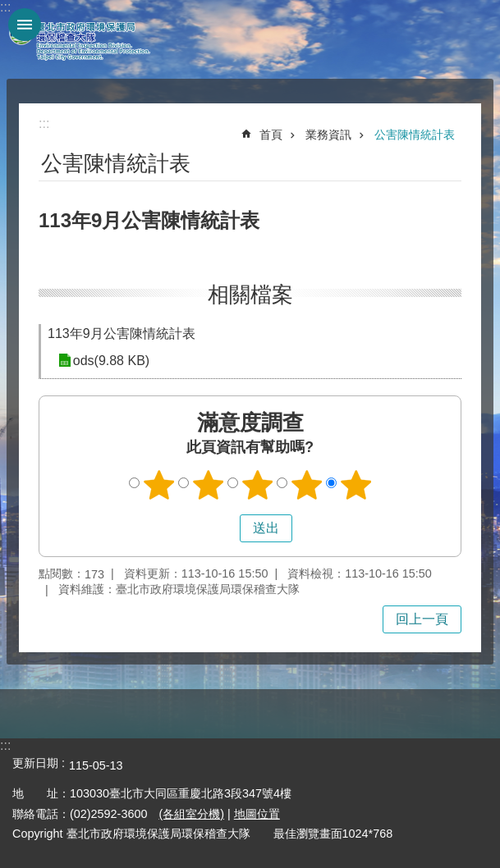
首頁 (271, 135)
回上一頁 (422, 619)
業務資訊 (328, 135)
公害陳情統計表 (415, 135)
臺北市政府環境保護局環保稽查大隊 (90, 39)
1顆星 (158, 485)
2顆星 (208, 485)
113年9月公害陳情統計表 (122, 333)
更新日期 (35, 763)
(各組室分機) (191, 814)
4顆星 (306, 485)
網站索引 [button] (25, 25)
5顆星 (356, 485)
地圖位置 (257, 814)
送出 (224, 528)
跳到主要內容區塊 (9, 9)
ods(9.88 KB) (110, 361)
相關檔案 (250, 295)
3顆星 (257, 485)
